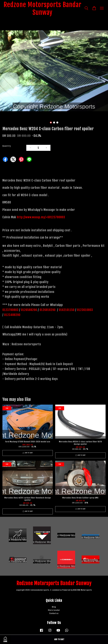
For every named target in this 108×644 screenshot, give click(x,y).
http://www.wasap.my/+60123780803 (41, 217)
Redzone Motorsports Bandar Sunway (43, 9)
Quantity (7, 146)
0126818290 (48, 310)
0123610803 (85, 310)
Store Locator (54, 610)
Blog (54, 607)
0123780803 (11, 310)
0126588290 (29, 310)
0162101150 (66, 310)
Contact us (54, 613)
